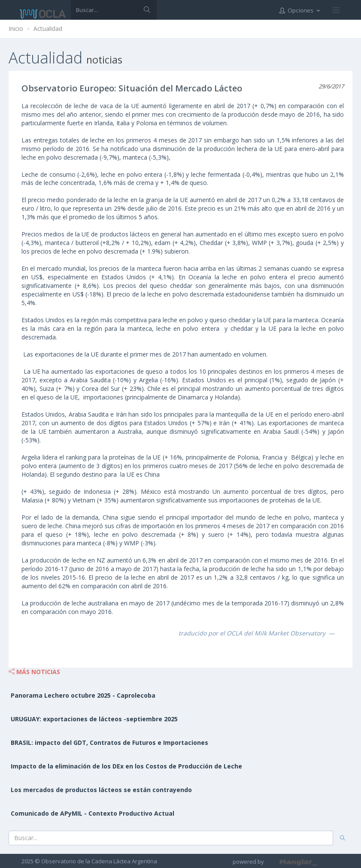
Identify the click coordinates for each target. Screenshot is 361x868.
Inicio (16, 29)
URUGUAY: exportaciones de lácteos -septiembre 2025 (94, 719)
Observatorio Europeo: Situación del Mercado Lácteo (132, 88)
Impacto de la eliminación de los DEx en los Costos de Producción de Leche (126, 766)
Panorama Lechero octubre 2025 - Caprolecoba (83, 695)
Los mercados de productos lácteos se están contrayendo (101, 790)
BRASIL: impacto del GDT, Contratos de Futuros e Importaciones (109, 742)
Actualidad (48, 29)
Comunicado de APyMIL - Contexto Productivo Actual (93, 813)
